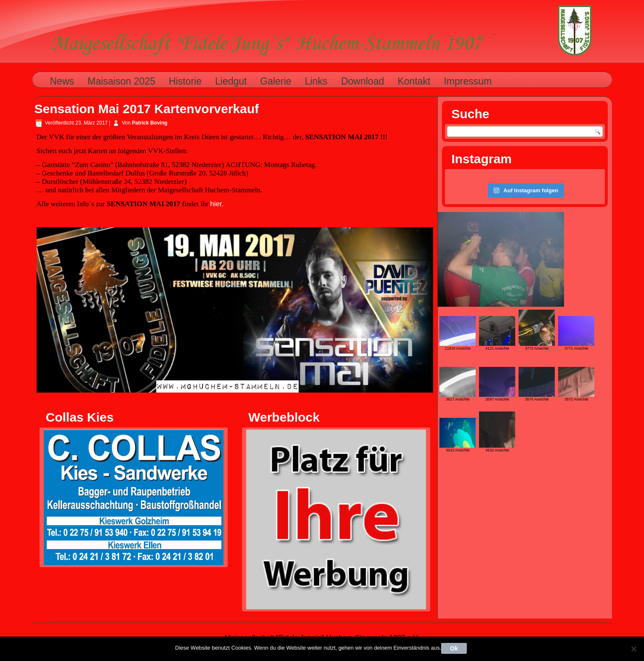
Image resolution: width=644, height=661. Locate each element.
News (62, 81)
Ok (454, 648)
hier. (217, 204)
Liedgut (231, 81)
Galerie (276, 81)
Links (316, 81)
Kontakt (414, 81)
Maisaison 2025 (121, 81)
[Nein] (633, 649)
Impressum (468, 81)
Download (362, 81)
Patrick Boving (150, 123)
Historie (185, 81)
